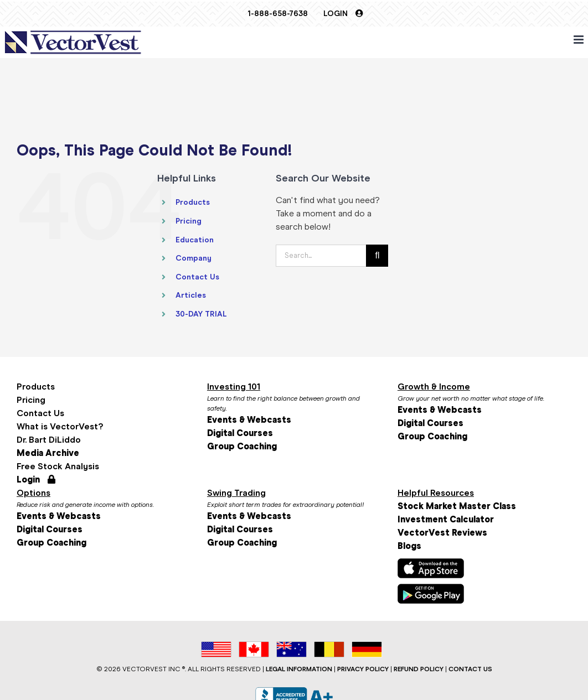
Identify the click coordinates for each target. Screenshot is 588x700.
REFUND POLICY (419, 669)
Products (193, 202)
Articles (191, 295)
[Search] (377, 256)
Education (195, 240)
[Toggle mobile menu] (579, 40)
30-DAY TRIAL (201, 314)
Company (194, 258)
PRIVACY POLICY (363, 669)
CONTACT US (470, 669)
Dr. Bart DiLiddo (49, 440)
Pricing (189, 221)
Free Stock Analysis (58, 466)
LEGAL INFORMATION (299, 669)
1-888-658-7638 (278, 14)
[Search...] (321, 256)
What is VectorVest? (60, 426)
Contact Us (197, 277)
